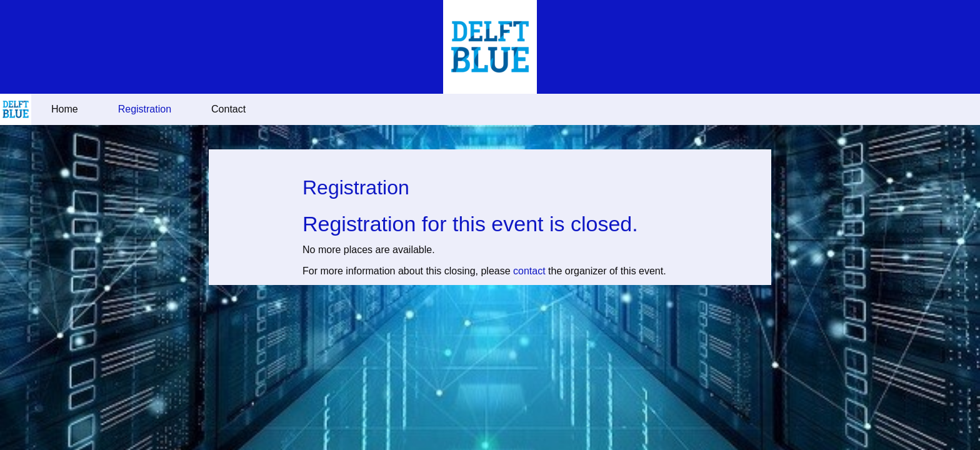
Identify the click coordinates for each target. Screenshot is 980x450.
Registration (145, 109)
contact (529, 271)
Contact (228, 109)
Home (65, 109)
